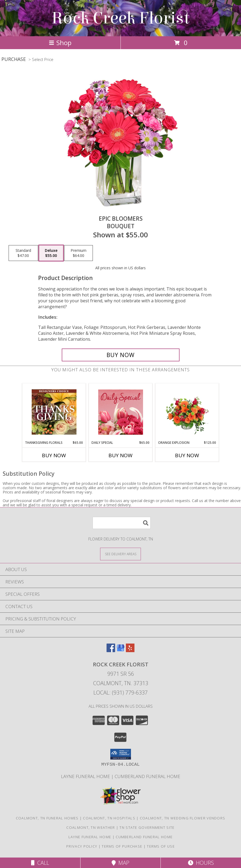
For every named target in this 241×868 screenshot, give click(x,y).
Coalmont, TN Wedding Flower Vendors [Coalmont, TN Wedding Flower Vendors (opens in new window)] (183, 818)
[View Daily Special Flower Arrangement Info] (121, 412)
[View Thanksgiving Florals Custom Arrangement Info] (54, 412)
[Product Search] (122, 523)
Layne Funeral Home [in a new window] (86, 776)
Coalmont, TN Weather (91, 827)
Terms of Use (161, 846)
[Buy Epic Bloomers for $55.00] (121, 355)
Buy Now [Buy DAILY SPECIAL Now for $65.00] (120, 455)
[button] (121, 754)
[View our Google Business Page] (120, 650)
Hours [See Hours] (201, 863)
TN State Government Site (147, 827)
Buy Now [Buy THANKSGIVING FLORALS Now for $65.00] (54, 455)
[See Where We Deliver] (120, 554)
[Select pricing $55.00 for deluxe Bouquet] (51, 253)
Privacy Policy (82, 846)
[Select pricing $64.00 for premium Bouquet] (78, 253)
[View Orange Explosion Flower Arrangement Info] (187, 412)
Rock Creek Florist (120, 18)
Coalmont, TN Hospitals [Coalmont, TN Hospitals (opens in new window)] (109, 818)
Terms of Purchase (122, 846)
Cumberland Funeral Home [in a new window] (147, 776)
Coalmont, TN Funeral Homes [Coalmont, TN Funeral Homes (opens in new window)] (47, 818)
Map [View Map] (120, 863)
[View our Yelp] (130, 650)
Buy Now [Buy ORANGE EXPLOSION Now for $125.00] (187, 455)
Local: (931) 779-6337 (120, 693)
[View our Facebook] (111, 650)
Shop (60, 43)
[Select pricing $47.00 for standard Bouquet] (23, 253)
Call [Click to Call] (40, 863)
